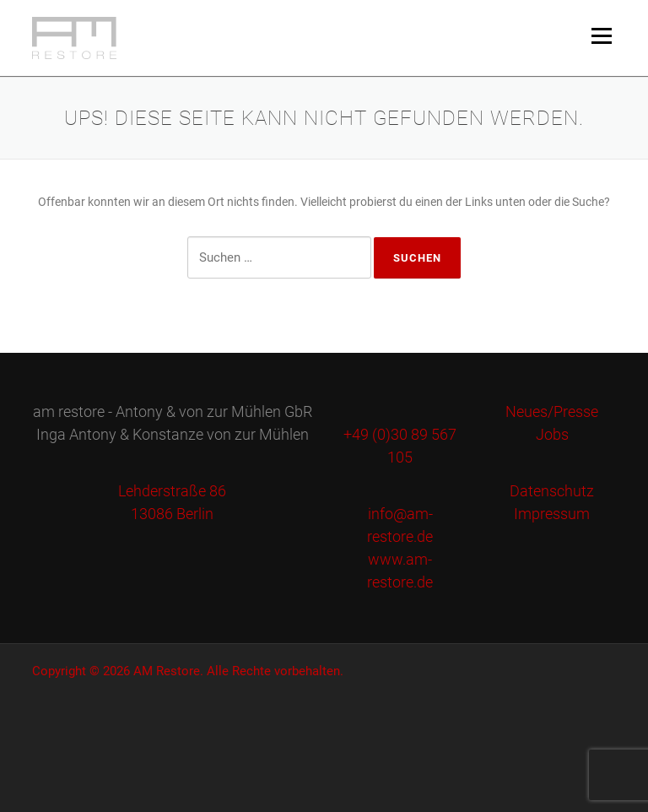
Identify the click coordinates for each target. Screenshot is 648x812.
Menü (601, 35)
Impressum (552, 514)
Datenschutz (552, 491)
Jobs (552, 434)
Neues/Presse (552, 411)
